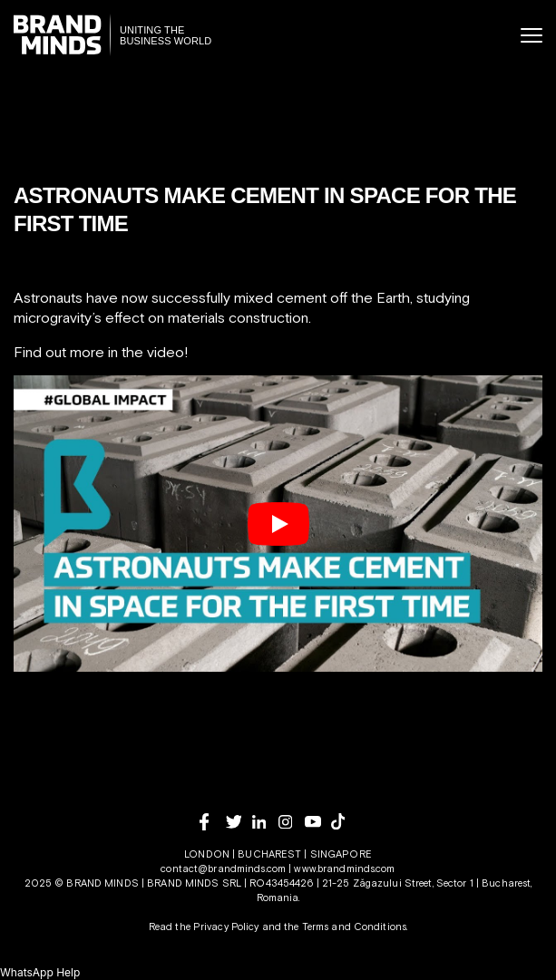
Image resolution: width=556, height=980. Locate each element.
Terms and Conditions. (355, 927)
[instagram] (292, 822)
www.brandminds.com (344, 868)
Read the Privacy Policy (204, 927)
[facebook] (213, 822)
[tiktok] (344, 821)
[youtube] (318, 822)
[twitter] (239, 822)
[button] (40, 972)
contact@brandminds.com (224, 868)
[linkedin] (265, 822)
